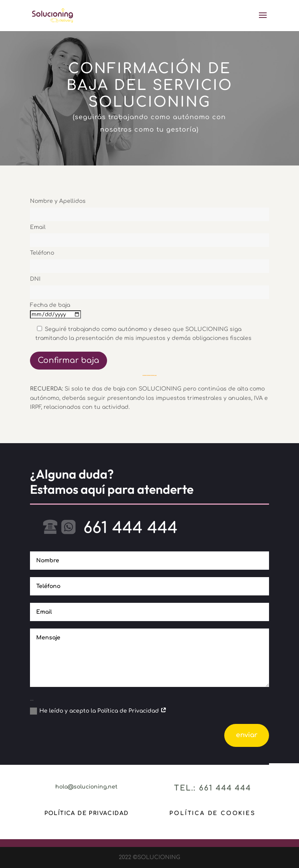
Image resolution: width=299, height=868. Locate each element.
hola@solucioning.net (86, 787)
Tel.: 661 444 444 (213, 788)
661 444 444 (130, 528)
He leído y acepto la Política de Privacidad (98, 711)
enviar (247, 735)
